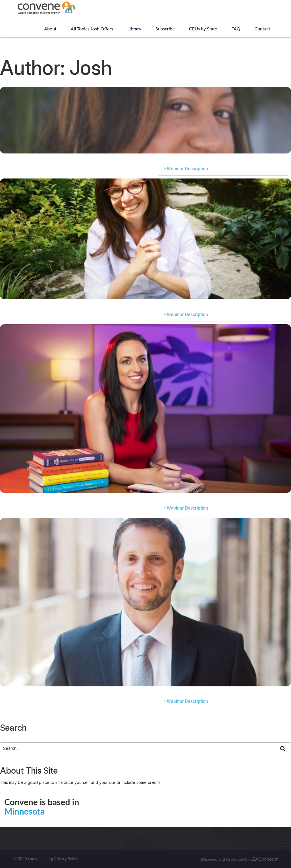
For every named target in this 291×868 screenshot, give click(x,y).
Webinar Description (187, 169)
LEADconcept (264, 859)
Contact (262, 29)
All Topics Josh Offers (92, 29)
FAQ (236, 29)
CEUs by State (203, 29)
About (50, 29)
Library (134, 29)
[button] (223, 169)
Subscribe (165, 29)
